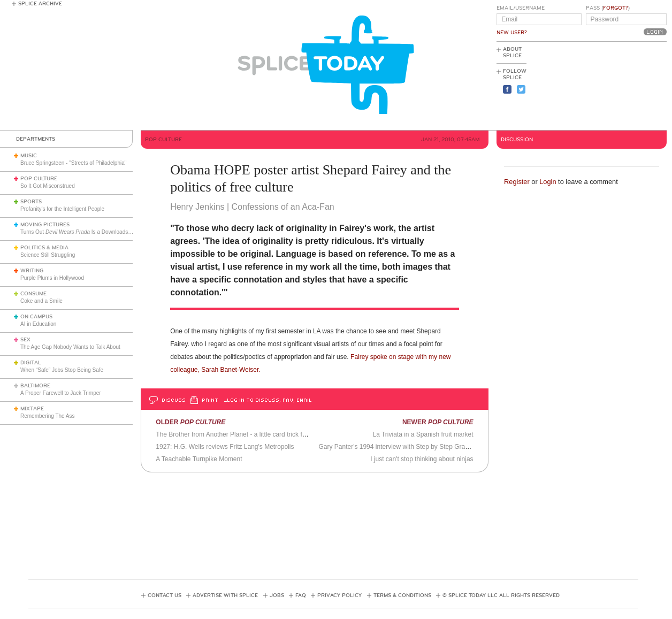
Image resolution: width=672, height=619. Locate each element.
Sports (31, 202)
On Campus (36, 317)
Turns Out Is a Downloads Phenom (85, 232)
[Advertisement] (618, 86)
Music (29, 156)
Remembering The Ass (48, 416)
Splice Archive (40, 4)
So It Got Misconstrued (48, 186)
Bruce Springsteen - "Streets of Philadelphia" (73, 163)
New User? (512, 33)
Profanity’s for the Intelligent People (63, 209)
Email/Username (521, 8)
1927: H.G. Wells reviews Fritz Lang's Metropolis (225, 447)
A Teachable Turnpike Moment (199, 459)
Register (517, 182)
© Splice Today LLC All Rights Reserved (501, 595)
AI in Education (38, 324)
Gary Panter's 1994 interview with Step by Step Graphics (399, 447)
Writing (32, 271)
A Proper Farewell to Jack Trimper (61, 393)
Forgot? (616, 8)
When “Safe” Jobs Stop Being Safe (62, 370)
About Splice (512, 52)
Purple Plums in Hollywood (52, 278)
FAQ (301, 595)
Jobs (277, 595)
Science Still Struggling (48, 255)
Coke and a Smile (41, 301)
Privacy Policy (339, 595)
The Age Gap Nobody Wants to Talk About (70, 347)
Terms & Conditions (402, 595)
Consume (33, 294)
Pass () (608, 8)
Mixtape (32, 409)
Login (548, 182)
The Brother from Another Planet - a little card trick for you (238, 434)
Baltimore (35, 386)
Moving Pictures (45, 225)
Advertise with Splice (225, 595)
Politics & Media (44, 248)
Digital (31, 363)
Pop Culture (39, 179)
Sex (25, 340)
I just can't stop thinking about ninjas (422, 459)
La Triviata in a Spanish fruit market (423, 434)
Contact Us (165, 595)
